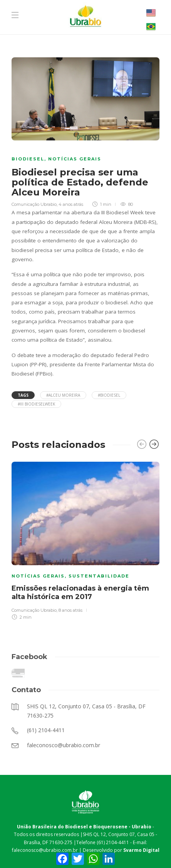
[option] (85, 540)
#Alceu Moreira (63, 395)
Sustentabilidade (99, 576)
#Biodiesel (109, 395)
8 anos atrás (70, 610)
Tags (23, 395)
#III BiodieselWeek (36, 404)
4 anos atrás (71, 204)
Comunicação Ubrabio (34, 204)
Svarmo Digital (141, 850)
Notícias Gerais (75, 159)
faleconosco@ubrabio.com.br (45, 850)
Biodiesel (28, 159)
